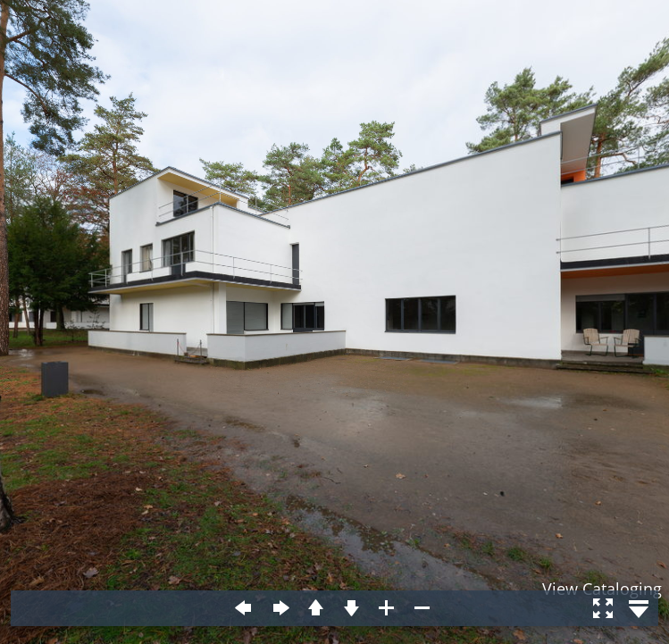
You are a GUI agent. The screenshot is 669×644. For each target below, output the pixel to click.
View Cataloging (602, 589)
